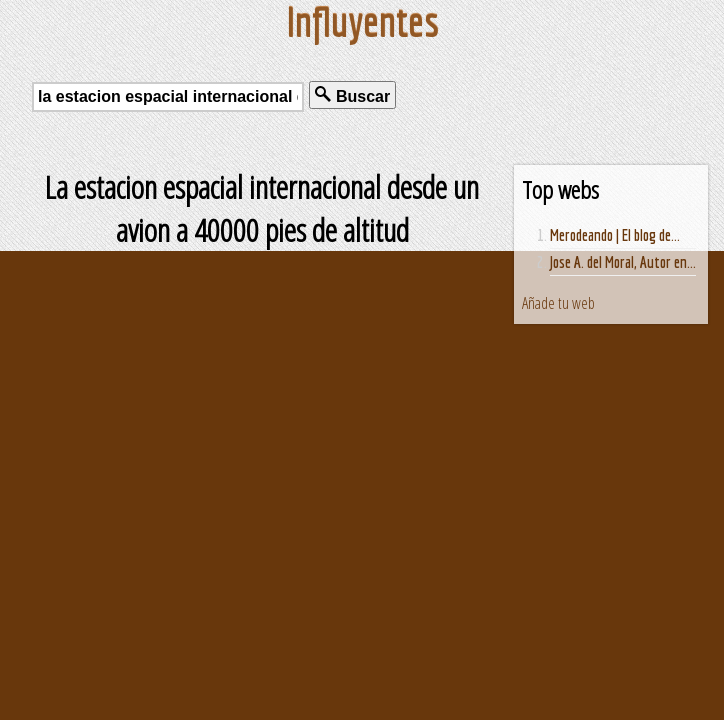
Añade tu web (558, 303)
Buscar (352, 95)
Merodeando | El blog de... (615, 235)
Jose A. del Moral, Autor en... (623, 262)
